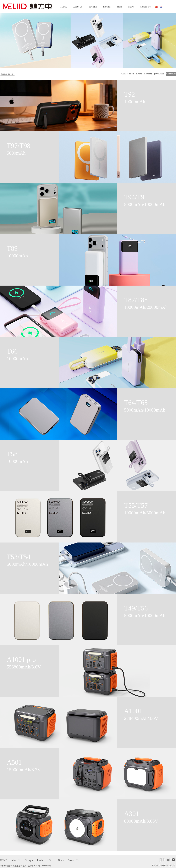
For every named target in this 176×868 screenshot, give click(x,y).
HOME (63, 7)
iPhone (139, 74)
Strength (93, 7)
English (161, 7)
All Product (171, 74)
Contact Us (145, 7)
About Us (78, 7)
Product (107, 7)
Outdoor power (128, 74)
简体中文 (156, 7)
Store (119, 7)
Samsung (148, 74)
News (131, 7)
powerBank (159, 74)
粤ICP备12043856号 (42, 866)
